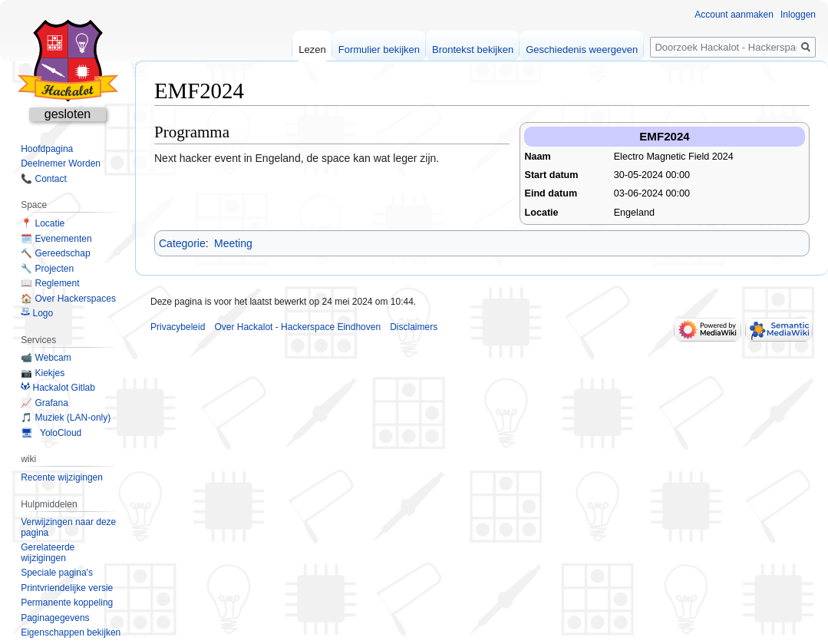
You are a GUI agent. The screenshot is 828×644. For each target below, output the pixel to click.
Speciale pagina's (57, 573)
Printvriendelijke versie (67, 588)
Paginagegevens (55, 618)
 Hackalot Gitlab (58, 388)
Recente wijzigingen (62, 477)
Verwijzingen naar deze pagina (68, 527)
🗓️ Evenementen (56, 239)
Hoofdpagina (47, 149)
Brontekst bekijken (473, 50)
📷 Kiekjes (43, 373)
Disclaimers (414, 327)
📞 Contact (44, 179)
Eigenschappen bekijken (71, 632)
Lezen (312, 50)
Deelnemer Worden (61, 163)
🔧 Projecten (47, 269)
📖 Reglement (50, 283)
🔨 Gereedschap (55, 253)
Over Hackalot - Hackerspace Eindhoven (297, 327)
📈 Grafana (45, 403)
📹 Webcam (46, 358)
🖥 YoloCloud (51, 433)
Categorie (182, 243)
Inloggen (798, 15)
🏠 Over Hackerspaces (68, 299)
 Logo (37, 313)
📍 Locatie (43, 223)
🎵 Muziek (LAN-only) (66, 418)
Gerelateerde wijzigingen (48, 553)
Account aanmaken (734, 15)
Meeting (233, 243)
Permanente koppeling (67, 603)
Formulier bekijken (379, 50)
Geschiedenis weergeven (582, 50)
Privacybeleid (178, 327)
